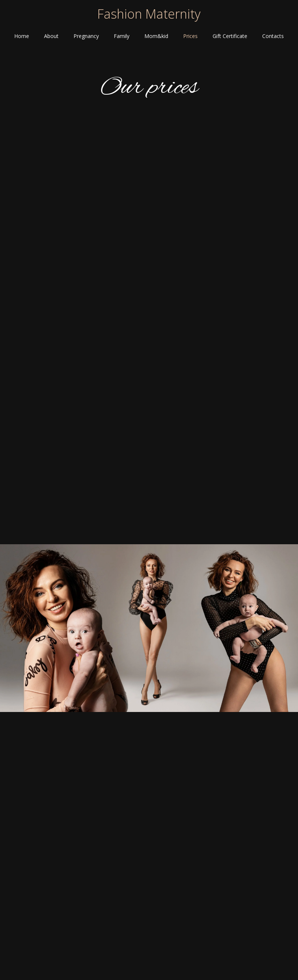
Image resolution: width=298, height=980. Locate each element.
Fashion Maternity (149, 14)
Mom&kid (156, 36)
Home (22, 36)
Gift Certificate (230, 36)
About (51, 36)
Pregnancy (86, 36)
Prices (190, 36)
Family (122, 36)
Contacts (273, 36)
